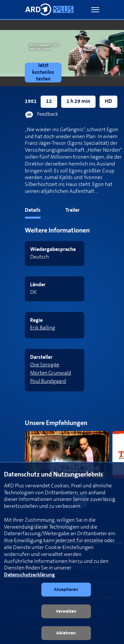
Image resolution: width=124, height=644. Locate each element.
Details (33, 210)
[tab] (20, 212)
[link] (44, 73)
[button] (95, 10)
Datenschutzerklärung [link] (29, 575)
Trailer (73, 210)
